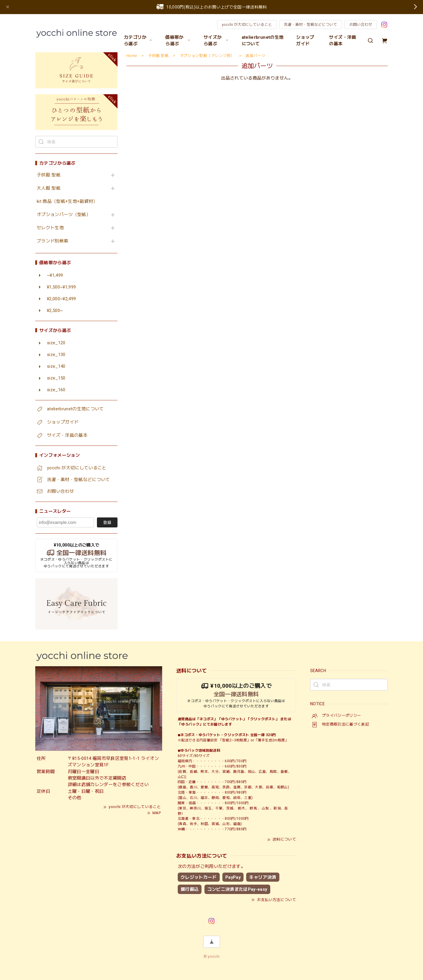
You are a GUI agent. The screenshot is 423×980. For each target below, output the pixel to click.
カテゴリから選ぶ (139, 41)
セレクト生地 (50, 228)
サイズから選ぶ (217, 41)
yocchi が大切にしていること (247, 25)
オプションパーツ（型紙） (64, 215)
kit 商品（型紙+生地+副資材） (67, 201)
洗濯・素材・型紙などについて (310, 25)
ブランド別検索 (52, 241)
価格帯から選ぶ (179, 41)
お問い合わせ (361, 25)
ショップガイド (305, 41)
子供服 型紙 (49, 175)
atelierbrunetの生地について (263, 41)
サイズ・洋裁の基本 (343, 41)
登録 (107, 522)
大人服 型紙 (49, 188)
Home (132, 56)
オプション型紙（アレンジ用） (207, 56)
